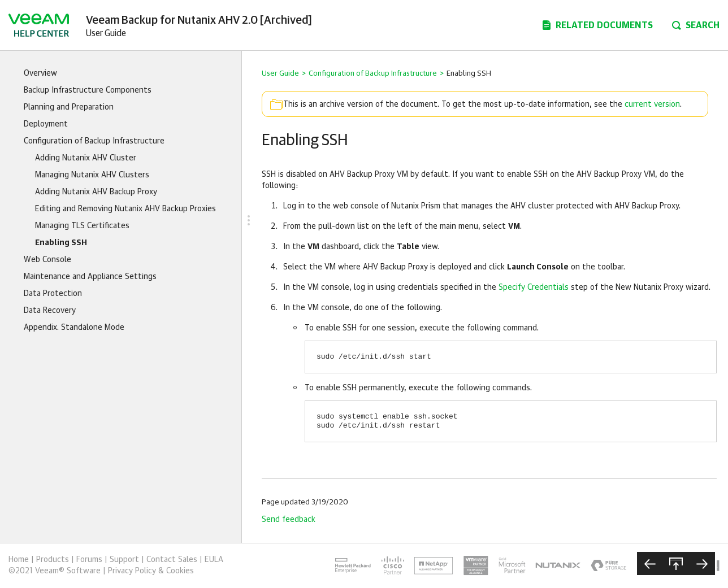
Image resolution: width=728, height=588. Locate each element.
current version (652, 104)
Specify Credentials (534, 288)
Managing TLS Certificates (82, 226)
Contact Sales (172, 560)
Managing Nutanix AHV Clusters (92, 175)
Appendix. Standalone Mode (74, 328)
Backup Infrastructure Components (88, 90)
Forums (89, 560)
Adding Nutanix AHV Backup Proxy (96, 192)
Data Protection (53, 294)
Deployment (46, 124)
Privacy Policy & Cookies (151, 571)
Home (19, 560)
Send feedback (289, 520)
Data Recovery (50, 311)
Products (53, 560)
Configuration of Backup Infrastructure (94, 141)
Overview (40, 73)
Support (124, 560)
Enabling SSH (61, 243)
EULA (214, 560)
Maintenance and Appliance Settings (90, 277)
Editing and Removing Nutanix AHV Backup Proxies (125, 209)
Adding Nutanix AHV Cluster (86, 158)
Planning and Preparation (69, 107)
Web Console (47, 260)
